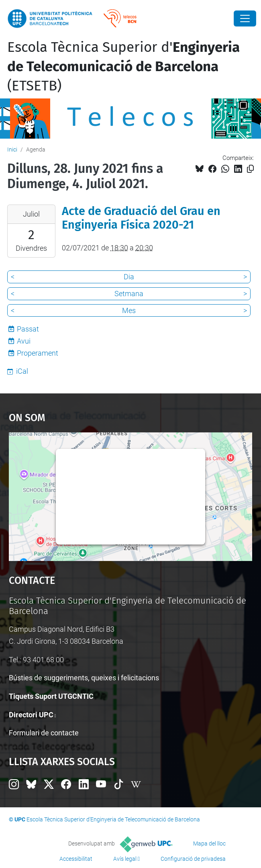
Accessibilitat (76, 859)
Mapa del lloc (209, 843)
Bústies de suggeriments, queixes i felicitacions (84, 678)
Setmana (129, 294)
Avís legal (125, 859)
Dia (129, 277)
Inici (12, 149)
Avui (24, 341)
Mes (129, 310)
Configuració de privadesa (193, 859)
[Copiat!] (250, 169)
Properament (38, 353)
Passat (28, 329)
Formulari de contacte (44, 733)
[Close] (245, 18)
